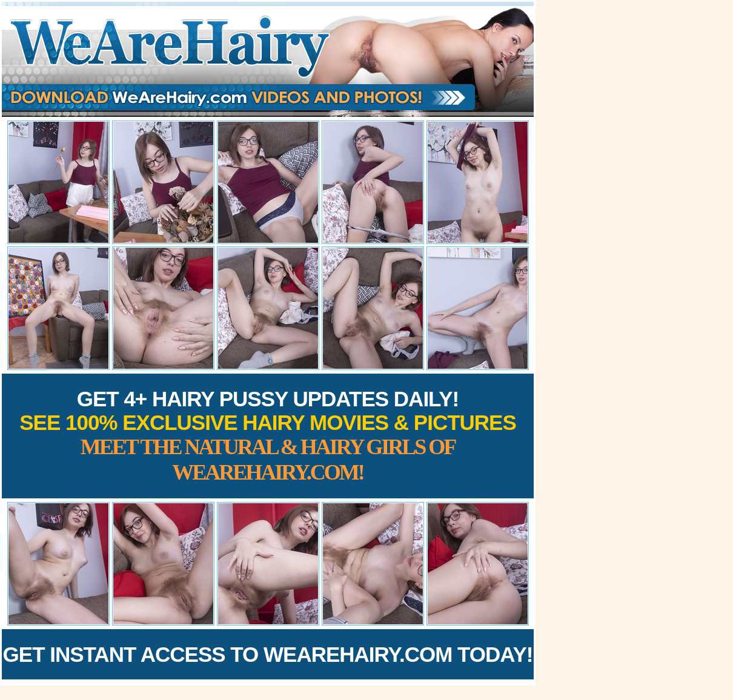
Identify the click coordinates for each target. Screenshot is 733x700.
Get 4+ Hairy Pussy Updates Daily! (268, 436)
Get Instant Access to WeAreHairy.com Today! (268, 654)
